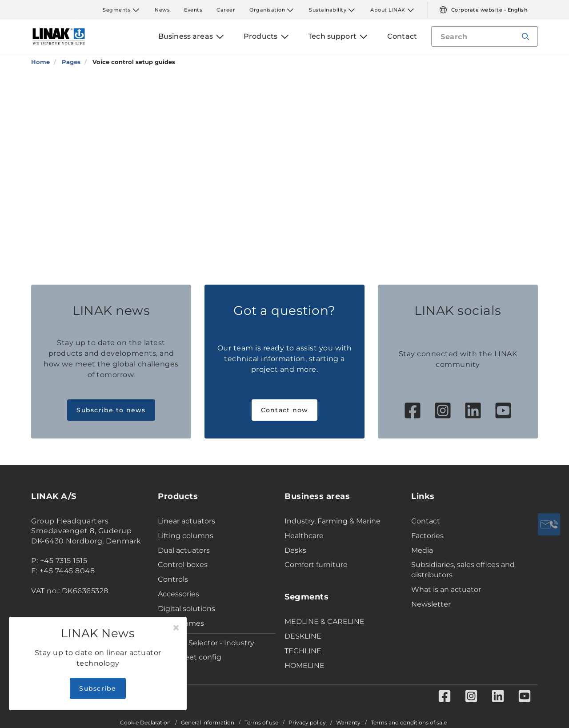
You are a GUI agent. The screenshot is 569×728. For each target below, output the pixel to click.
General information (208, 723)
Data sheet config (190, 657)
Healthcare (304, 536)
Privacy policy (307, 723)
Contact (426, 521)
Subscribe (98, 688)
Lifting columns (186, 536)
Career (226, 10)
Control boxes (183, 565)
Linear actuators (186, 521)
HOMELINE (305, 666)
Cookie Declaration (145, 723)
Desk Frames (181, 623)
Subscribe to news (111, 410)
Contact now (285, 410)
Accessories (178, 594)
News (162, 10)
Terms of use (261, 723)
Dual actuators (184, 550)
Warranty (348, 723)
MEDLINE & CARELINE (325, 621)
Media (422, 550)
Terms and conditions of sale (409, 723)
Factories (427, 536)
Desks (295, 550)
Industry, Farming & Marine (333, 521)
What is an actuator (446, 589)
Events (193, 10)
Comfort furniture (316, 565)
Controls (173, 579)
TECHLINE (303, 651)
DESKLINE (303, 636)
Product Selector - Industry (206, 643)
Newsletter (431, 604)
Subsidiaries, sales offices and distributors (463, 570)
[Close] (176, 628)
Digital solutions (186, 609)
